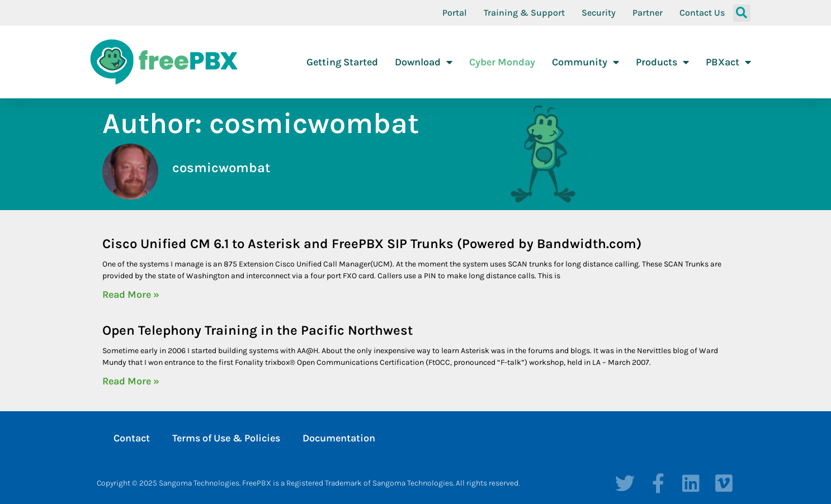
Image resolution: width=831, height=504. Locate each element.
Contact (132, 438)
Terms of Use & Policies (226, 438)
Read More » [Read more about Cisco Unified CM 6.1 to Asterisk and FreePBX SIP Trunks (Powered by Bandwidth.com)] (131, 294)
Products (662, 62)
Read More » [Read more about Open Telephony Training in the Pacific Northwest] (131, 381)
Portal (455, 13)
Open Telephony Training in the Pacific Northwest (258, 330)
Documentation (339, 438)
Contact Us (702, 13)
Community (586, 62)
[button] (742, 13)
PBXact (728, 62)
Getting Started (342, 62)
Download (424, 62)
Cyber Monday (502, 62)
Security (599, 13)
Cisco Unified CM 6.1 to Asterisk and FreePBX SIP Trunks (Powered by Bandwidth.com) (372, 244)
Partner (648, 13)
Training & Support (524, 13)
